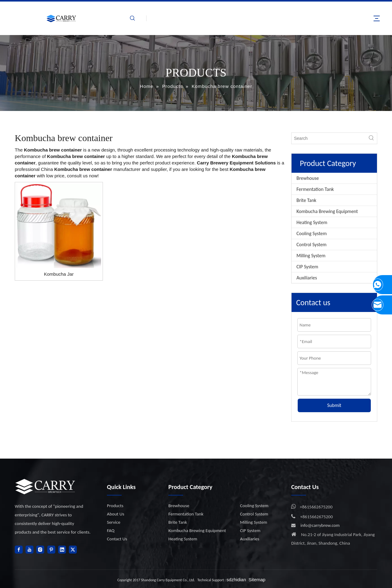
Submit (334, 405)
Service (114, 522)
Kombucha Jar (59, 274)
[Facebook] (19, 550)
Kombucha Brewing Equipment (327, 211)
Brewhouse (308, 178)
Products (115, 506)
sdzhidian (236, 580)
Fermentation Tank (315, 189)
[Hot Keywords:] (371, 138)
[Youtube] (29, 550)
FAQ (111, 531)
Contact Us (117, 539)
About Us (116, 514)
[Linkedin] (62, 550)
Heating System (312, 222)
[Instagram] (40, 550)
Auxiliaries (307, 278)
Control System (312, 245)
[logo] (45, 486)
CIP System (307, 267)
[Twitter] (73, 550)
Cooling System (312, 233)
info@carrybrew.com (320, 525)
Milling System (311, 256)
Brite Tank (306, 200)
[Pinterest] (51, 550)
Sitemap (257, 580)
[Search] (329, 138)
